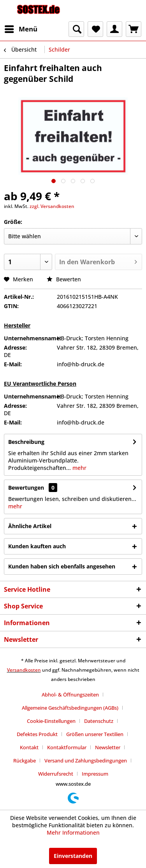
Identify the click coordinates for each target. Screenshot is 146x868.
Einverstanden (73, 856)
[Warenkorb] (134, 29)
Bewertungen (26, 488)
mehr (79, 468)
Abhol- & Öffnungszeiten (70, 695)
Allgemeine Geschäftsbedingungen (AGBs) (70, 708)
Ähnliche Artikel (30, 526)
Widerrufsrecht (56, 774)
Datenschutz (99, 721)
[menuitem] (21, 29)
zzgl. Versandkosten (52, 206)
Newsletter (108, 747)
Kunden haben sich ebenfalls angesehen (62, 566)
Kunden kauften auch (37, 546)
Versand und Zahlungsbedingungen (86, 761)
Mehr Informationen (73, 832)
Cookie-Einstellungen (51, 721)
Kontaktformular (67, 747)
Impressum (95, 774)
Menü (21, 28)
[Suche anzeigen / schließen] (76, 29)
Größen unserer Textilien (95, 734)
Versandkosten (24, 670)
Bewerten (64, 279)
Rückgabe (25, 761)
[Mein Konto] (114, 29)
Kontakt (29, 747)
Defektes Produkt (37, 734)
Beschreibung (26, 442)
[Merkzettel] (95, 29)
